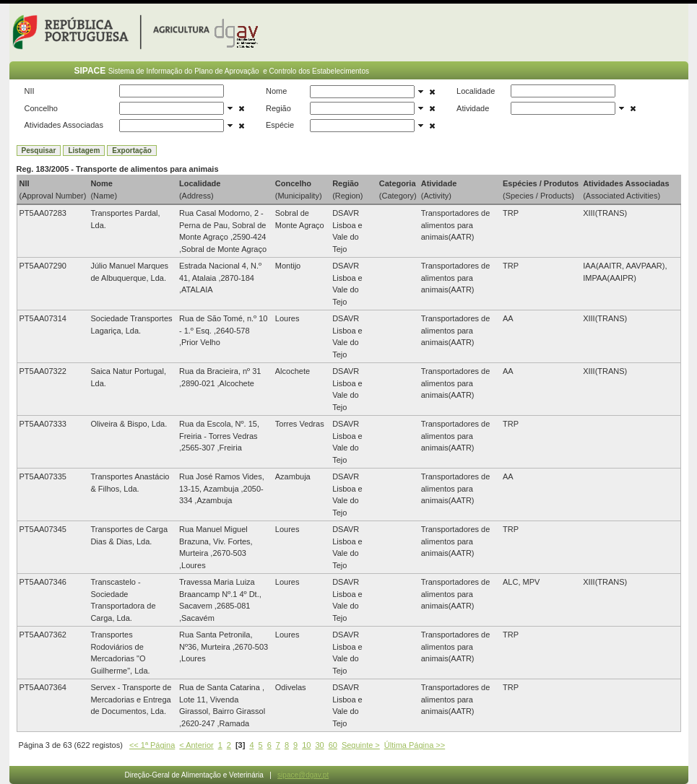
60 (333, 745)
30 (319, 745)
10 (306, 745)
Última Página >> (415, 745)
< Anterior (196, 745)
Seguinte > (361, 745)
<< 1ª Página (152, 745)
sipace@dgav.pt (303, 775)
